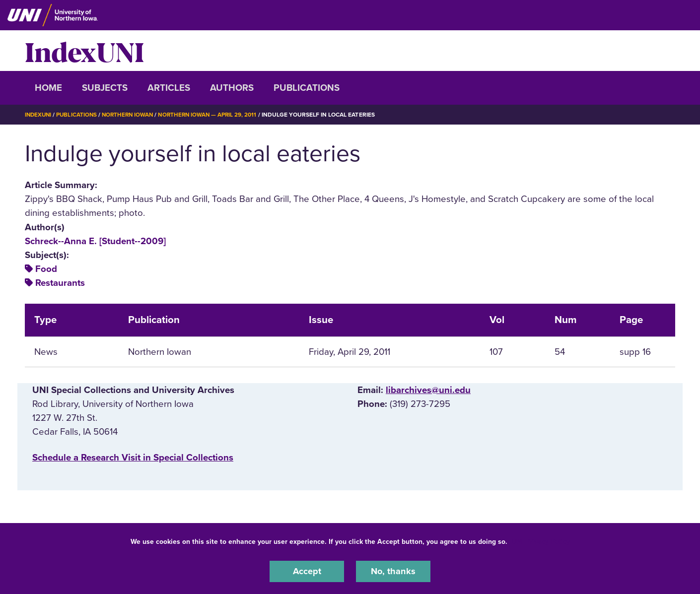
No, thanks (393, 571)
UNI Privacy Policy (541, 541)
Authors (232, 88)
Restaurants (60, 283)
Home (48, 88)
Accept (307, 571)
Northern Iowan (132, 115)
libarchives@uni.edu (428, 390)
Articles (169, 88)
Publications (307, 88)
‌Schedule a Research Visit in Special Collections (133, 458)
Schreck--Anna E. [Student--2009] (95, 241)
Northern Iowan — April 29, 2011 (214, 115)
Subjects (105, 88)
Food (46, 269)
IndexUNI (84, 51)
